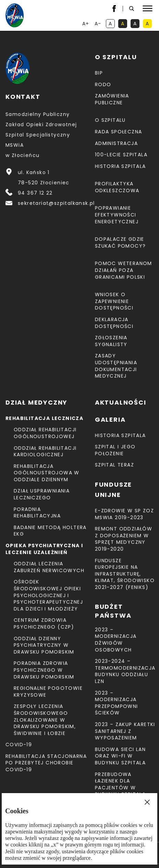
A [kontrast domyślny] (112, 24)
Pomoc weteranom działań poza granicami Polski (124, 270)
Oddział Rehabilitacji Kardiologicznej (45, 451)
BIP (99, 73)
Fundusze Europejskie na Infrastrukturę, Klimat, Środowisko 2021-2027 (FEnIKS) (125, 574)
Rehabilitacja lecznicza (44, 418)
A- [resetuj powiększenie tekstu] (99, 24)
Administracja (116, 143)
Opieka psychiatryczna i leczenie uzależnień (44, 549)
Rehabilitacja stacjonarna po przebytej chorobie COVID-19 (46, 763)
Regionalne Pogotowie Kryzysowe (48, 692)
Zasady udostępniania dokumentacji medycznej (116, 366)
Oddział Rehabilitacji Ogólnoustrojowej (45, 433)
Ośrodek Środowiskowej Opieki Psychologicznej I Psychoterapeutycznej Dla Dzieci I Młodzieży (48, 595)
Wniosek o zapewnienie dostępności (114, 301)
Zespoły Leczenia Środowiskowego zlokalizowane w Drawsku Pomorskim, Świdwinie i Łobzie (45, 720)
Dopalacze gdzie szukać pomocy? (120, 242)
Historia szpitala (120, 166)
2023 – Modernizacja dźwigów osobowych (116, 640)
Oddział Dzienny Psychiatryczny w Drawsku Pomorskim (44, 645)
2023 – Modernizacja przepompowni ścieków (117, 703)
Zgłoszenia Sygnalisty (111, 341)
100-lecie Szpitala (121, 155)
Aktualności (121, 402)
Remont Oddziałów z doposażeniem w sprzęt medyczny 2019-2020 (124, 539)
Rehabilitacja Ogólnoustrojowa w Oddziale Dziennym (47, 473)
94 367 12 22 (35, 193)
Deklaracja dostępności (114, 323)
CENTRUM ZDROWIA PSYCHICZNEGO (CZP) (44, 623)
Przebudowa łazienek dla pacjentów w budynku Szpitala (120, 784)
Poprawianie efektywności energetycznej (117, 215)
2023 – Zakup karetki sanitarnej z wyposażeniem (125, 731)
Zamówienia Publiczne (112, 99)
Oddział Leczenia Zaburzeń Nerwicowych (49, 567)
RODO (103, 84)
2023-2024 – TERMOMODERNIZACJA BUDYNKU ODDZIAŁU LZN (125, 671)
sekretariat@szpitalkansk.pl (56, 203)
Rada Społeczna (119, 132)
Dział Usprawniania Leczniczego (42, 494)
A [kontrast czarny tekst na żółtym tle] (149, 24)
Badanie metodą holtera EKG (50, 531)
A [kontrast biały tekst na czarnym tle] (136, 24)
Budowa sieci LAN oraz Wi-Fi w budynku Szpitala (120, 756)
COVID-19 (19, 745)
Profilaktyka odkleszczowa (117, 187)
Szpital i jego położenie (115, 450)
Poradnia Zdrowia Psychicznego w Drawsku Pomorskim (44, 670)
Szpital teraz (114, 465)
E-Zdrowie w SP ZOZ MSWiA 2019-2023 (124, 514)
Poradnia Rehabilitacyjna (37, 513)
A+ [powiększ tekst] (86, 24)
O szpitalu (110, 120)
